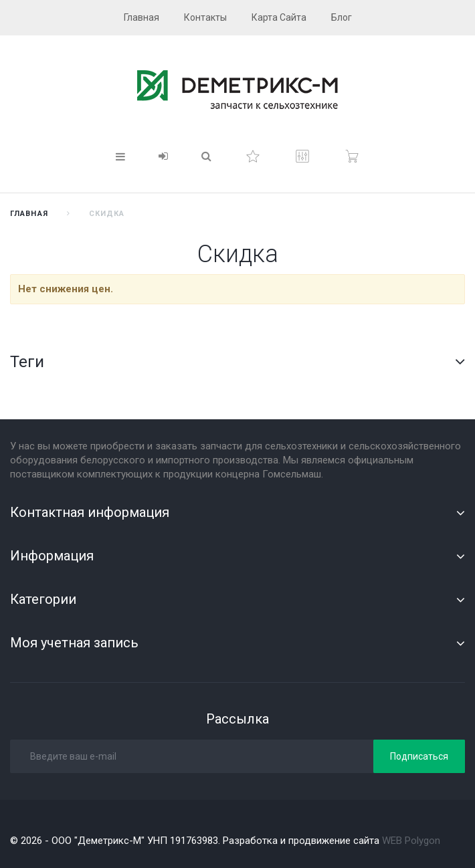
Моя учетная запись (74, 643)
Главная (29, 214)
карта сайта (279, 17)
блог (342, 17)
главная (141, 17)
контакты (205, 17)
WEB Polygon (411, 841)
